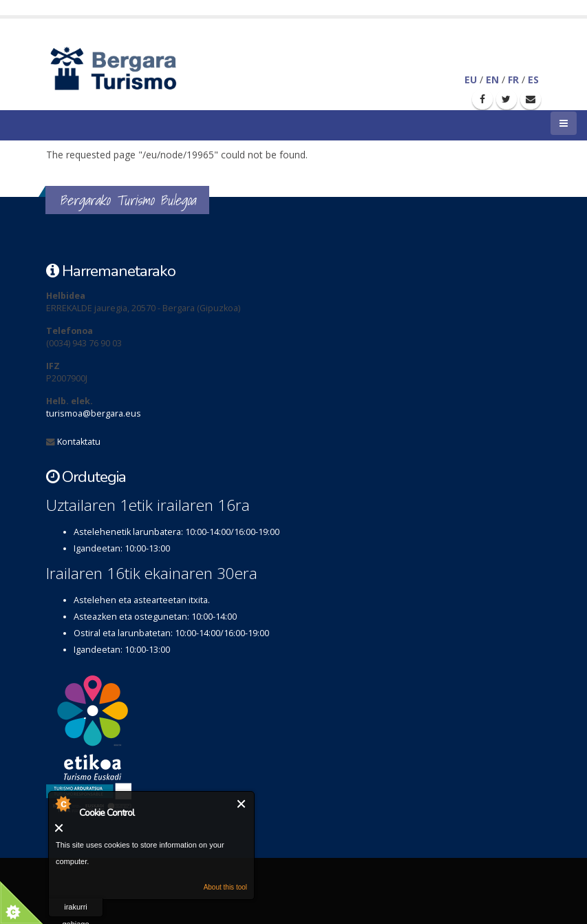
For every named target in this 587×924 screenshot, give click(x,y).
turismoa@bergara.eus (94, 413)
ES (533, 80)
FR (513, 80)
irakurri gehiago (75, 910)
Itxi (242, 804)
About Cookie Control (63, 804)
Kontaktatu (79, 442)
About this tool (225, 887)
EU (471, 80)
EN (492, 80)
